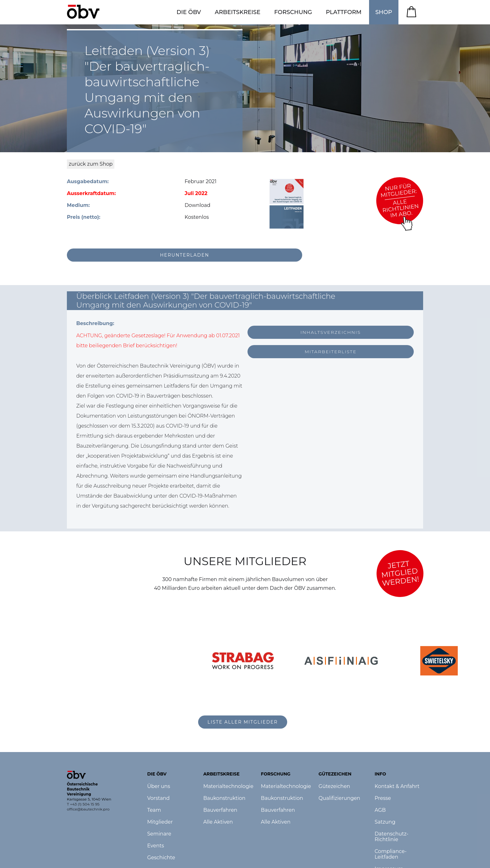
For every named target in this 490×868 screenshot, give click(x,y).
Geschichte (161, 858)
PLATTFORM (344, 12)
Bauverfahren (220, 810)
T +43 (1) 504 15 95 (83, 804)
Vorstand (158, 798)
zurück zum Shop (91, 164)
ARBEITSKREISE (237, 12)
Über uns (159, 786)
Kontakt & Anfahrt (397, 786)
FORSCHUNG (293, 12)
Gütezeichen (334, 786)
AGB (380, 810)
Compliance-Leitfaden (391, 854)
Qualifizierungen (339, 798)
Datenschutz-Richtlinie (392, 837)
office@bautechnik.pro (88, 809)
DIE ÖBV (189, 12)
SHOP (384, 12)
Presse (383, 798)
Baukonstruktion (224, 798)
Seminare (159, 834)
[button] (189, 12)
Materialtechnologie (228, 786)
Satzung (385, 822)
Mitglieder (160, 822)
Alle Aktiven (218, 822)
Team (154, 810)
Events (156, 846)
